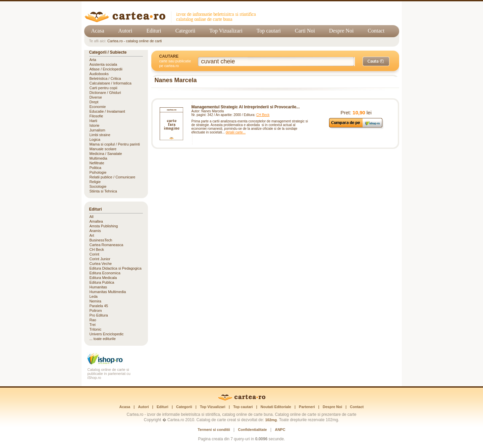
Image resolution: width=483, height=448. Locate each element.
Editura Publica (102, 282)
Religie (95, 182)
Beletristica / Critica (105, 78)
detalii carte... (236, 132)
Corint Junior (100, 259)
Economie (98, 107)
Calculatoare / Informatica (111, 83)
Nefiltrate (97, 163)
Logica (95, 139)
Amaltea (96, 221)
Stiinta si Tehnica (103, 191)
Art (92, 235)
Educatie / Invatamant (107, 111)
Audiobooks (99, 74)
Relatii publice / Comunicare (113, 177)
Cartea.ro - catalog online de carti (135, 41)
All (92, 217)
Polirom (96, 311)
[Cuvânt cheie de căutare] (276, 62)
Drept (94, 102)
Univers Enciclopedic (107, 334)
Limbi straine (100, 135)
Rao (93, 320)
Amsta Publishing (104, 226)
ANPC (280, 430)
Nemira (95, 301)
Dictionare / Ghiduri (105, 93)
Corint (94, 254)
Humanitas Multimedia (108, 292)
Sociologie (98, 186)
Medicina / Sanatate (106, 154)
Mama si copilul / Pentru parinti (115, 144)
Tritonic (96, 329)
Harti (93, 121)
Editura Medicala (103, 278)
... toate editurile (103, 339)
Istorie (95, 125)
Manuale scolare (103, 149)
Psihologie (98, 172)
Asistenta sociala (103, 64)
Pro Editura (99, 315)
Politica (95, 168)
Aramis (95, 231)
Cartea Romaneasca (106, 245)
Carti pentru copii (103, 88)
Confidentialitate (253, 430)
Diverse (96, 97)
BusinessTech (101, 240)
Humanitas (98, 287)
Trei (93, 325)
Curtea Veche (101, 264)
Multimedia (98, 158)
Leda (94, 296)
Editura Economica (105, 273)
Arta (93, 60)
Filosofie (96, 116)
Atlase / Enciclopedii (106, 69)
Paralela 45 (99, 306)
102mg (271, 420)
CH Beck (263, 115)
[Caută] (376, 61)
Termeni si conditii (214, 430)
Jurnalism (97, 130)
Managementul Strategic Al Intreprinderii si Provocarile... (246, 107)
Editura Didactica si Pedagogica (116, 268)
